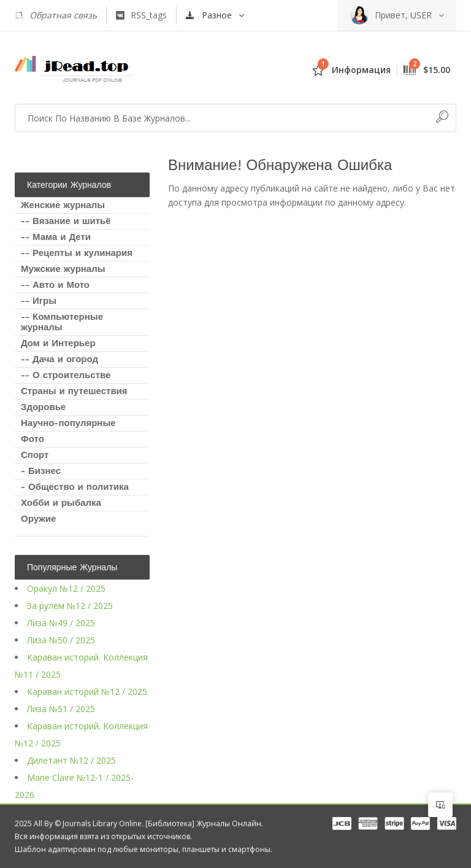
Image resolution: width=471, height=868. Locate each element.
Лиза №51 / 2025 (61, 709)
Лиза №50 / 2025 (61, 640)
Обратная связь (56, 15)
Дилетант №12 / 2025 (71, 760)
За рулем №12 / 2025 (70, 606)
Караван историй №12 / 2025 (87, 692)
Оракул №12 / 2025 (66, 588)
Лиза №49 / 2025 (61, 623)
